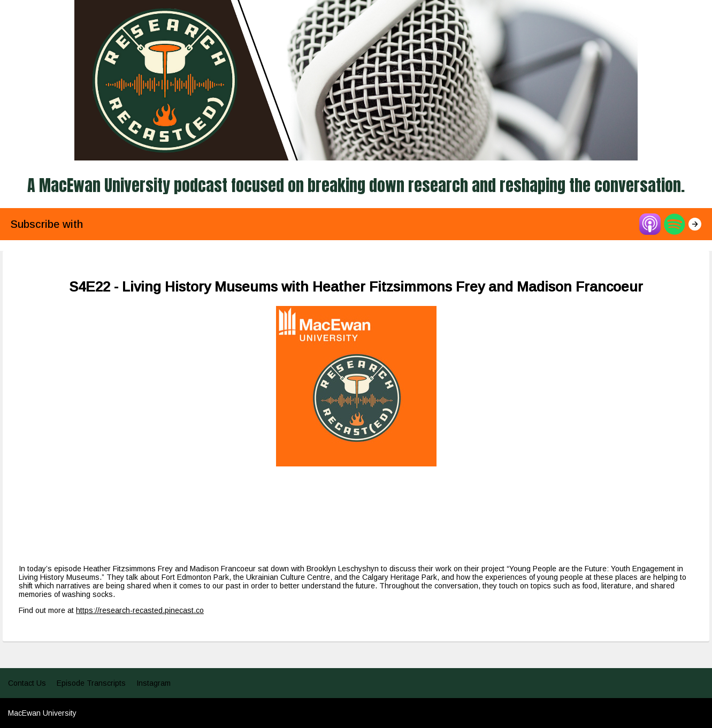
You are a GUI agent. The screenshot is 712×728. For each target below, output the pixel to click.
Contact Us (27, 683)
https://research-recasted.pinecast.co (140, 610)
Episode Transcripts (91, 683)
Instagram (154, 683)
